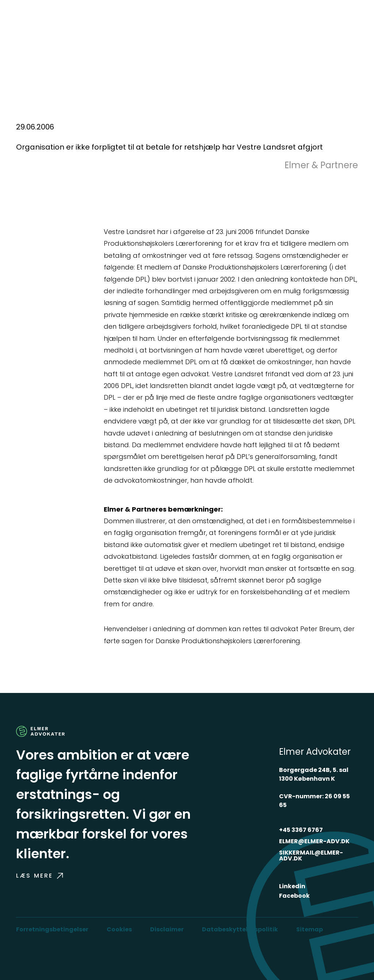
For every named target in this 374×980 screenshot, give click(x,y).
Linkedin (292, 886)
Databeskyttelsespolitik (240, 929)
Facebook (294, 896)
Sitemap (310, 929)
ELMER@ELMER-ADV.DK (314, 841)
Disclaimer (167, 929)
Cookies (119, 929)
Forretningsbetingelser (52, 929)
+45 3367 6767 (301, 830)
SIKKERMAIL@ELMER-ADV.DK (311, 855)
